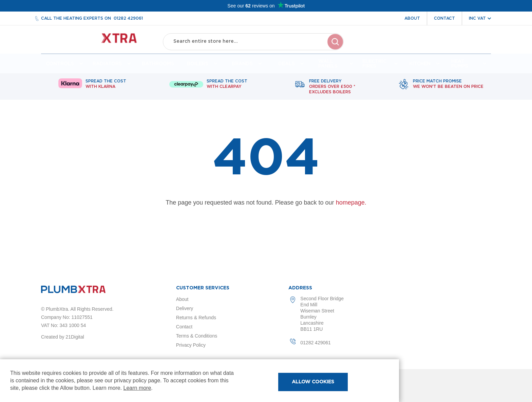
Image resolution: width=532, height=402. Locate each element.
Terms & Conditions (197, 336)
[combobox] (253, 41)
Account (415, 47)
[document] (199, 381)
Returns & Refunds (196, 318)
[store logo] (96, 41)
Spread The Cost (106, 87)
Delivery (185, 308)
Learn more (137, 388)
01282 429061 (128, 18)
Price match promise (448, 87)
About (412, 18)
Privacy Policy (191, 345)
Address (300, 288)
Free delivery (332, 90)
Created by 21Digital (63, 337)
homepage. (351, 205)
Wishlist (446, 47)
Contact (444, 18)
